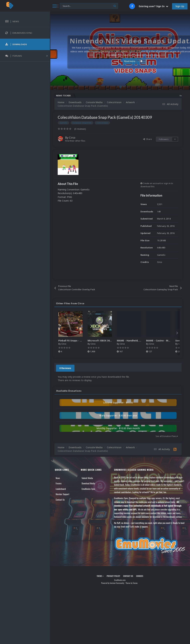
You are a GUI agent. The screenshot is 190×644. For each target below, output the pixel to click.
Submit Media (87, 478)
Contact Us (60, 500)
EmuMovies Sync (88, 489)
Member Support (63, 494)
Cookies (140, 576)
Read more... (119, 61)
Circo (72, 138)
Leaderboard (61, 489)
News (58, 478)
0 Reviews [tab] (65, 368)
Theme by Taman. (132, 583)
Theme (100, 576)
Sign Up (180, 6)
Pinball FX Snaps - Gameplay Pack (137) (82, 341)
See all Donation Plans (167, 436)
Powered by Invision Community (113, 583)
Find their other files (75, 141)
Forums (59, 483)
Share (148, 139)
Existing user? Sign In (154, 6)
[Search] (89, 6)
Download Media (88, 483)
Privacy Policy (113, 576)
